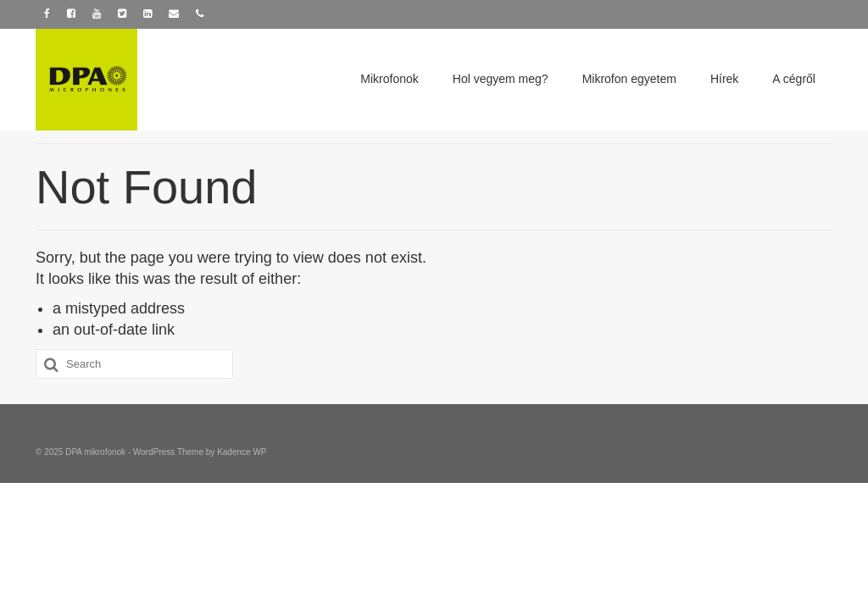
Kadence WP (242, 452)
